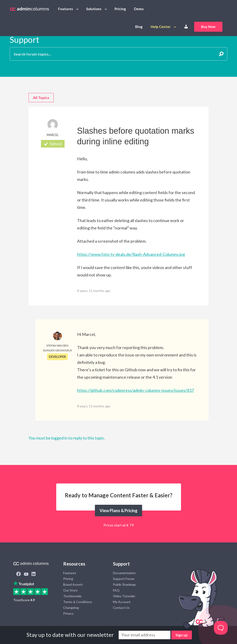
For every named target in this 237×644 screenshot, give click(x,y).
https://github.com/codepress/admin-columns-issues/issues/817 (136, 390)
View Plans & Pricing (118, 511)
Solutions (94, 9)
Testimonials (72, 596)
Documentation (124, 573)
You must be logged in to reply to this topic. (67, 438)
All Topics (41, 98)
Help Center (161, 27)
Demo (139, 9)
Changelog (71, 608)
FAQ (116, 590)
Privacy (68, 613)
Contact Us (121, 608)
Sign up (182, 635)
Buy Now (208, 27)
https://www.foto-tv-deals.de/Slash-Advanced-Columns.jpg (131, 254)
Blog (139, 27)
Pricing (120, 9)
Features (65, 9)
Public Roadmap (124, 584)
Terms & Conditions (78, 602)
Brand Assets (73, 584)
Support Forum (124, 579)
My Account (122, 602)
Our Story (70, 590)
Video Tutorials (124, 596)
